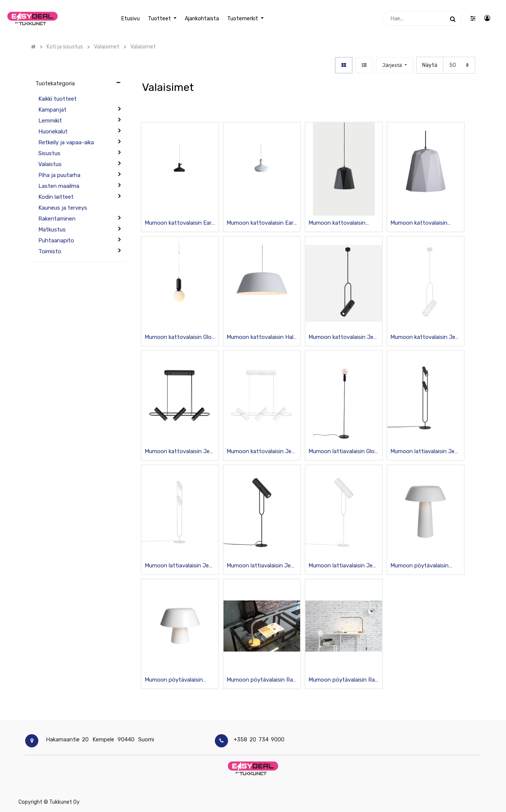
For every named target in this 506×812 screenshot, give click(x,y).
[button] (394, 65)
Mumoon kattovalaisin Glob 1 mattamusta (180, 338)
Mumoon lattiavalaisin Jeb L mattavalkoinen (342, 566)
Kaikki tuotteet (57, 99)
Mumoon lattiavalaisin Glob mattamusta (343, 452)
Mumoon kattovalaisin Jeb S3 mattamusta (179, 452)
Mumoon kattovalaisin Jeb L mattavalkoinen (424, 338)
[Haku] (453, 18)
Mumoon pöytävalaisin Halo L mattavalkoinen (419, 566)
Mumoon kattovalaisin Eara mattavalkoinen (261, 223)
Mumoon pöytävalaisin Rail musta (343, 680)
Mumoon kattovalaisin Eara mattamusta (180, 223)
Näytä (430, 65)
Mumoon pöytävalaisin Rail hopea (261, 680)
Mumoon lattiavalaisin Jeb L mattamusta (260, 566)
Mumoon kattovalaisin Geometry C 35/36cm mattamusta (337, 223)
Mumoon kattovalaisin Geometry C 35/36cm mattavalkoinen (419, 223)
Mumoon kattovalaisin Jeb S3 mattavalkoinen (261, 452)
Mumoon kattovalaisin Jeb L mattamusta (343, 338)
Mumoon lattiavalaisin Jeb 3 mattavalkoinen (178, 566)
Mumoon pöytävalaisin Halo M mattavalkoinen (174, 680)
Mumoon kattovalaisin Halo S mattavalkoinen (262, 338)
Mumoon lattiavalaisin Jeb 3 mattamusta (424, 452)
